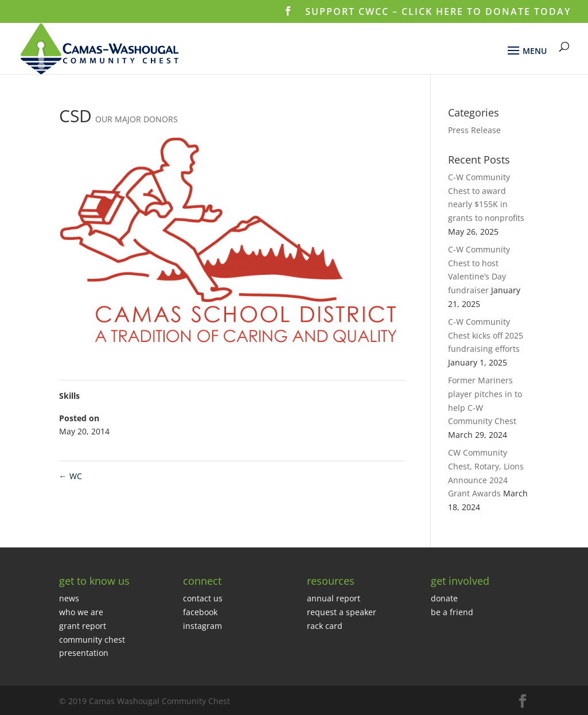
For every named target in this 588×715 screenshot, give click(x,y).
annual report (334, 598)
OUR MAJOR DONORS (137, 119)
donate (444, 598)
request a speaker (342, 612)
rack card (325, 626)
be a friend (452, 612)
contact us (203, 598)
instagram (203, 626)
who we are (81, 612)
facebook (200, 612)
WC (71, 476)
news (69, 598)
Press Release (474, 130)
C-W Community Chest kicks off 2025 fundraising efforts (486, 335)
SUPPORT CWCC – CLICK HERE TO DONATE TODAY (438, 12)
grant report (83, 626)
